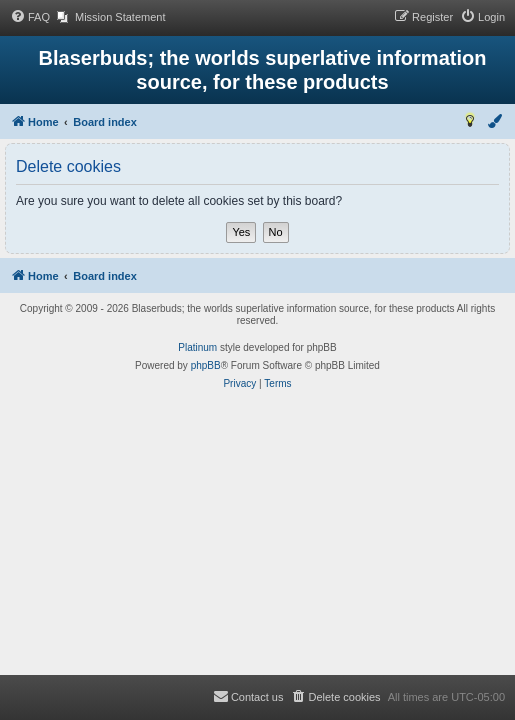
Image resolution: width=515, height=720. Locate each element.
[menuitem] (30, 17)
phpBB (206, 365)
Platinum (197, 347)
